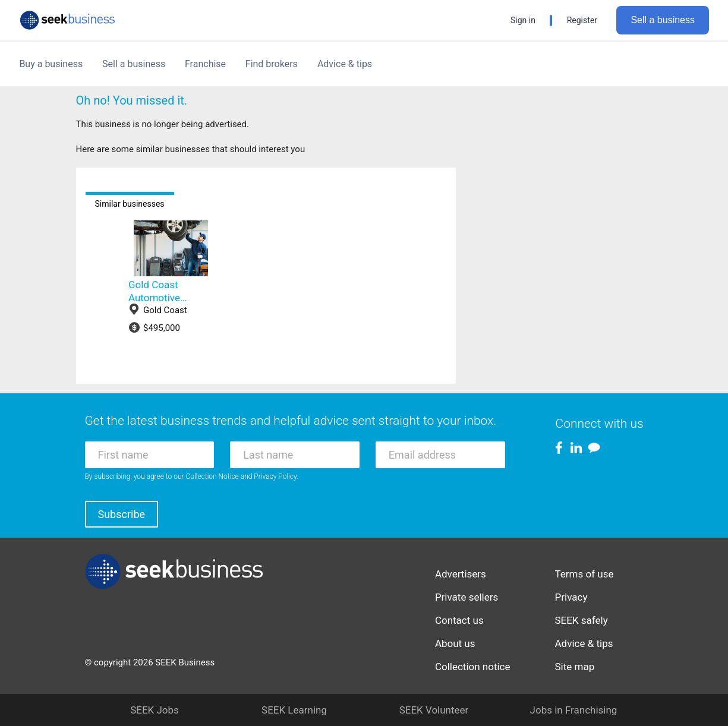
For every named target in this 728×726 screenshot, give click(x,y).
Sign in (523, 20)
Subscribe (122, 514)
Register (582, 20)
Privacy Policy (275, 476)
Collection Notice (212, 476)
